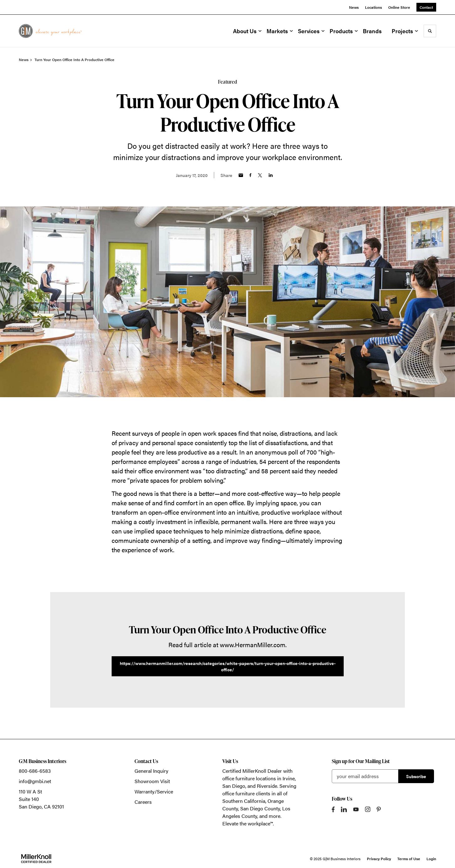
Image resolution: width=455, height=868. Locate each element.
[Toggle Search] (430, 31)
